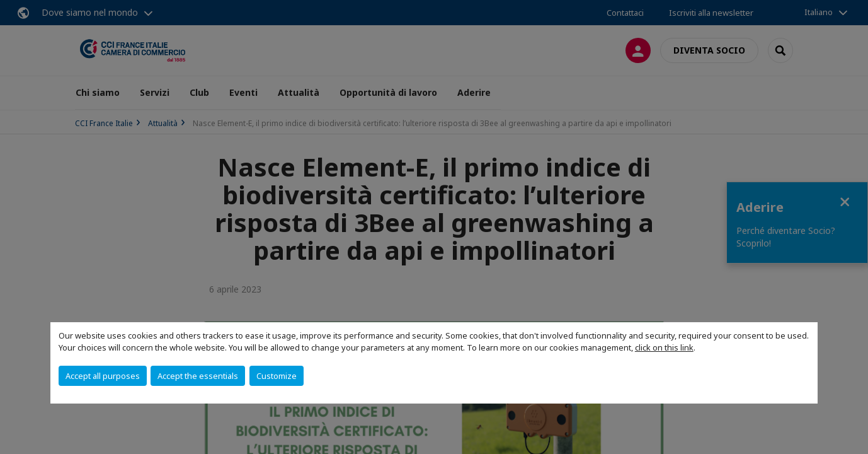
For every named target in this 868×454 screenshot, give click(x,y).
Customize (277, 376)
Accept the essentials (198, 376)
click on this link (664, 347)
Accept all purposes (103, 376)
